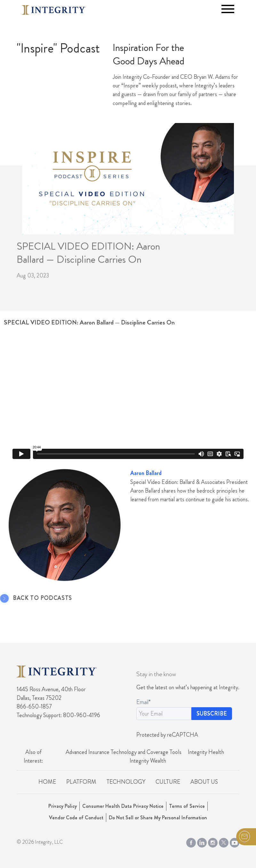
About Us (204, 782)
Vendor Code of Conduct (76, 818)
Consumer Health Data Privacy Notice (123, 806)
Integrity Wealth (148, 761)
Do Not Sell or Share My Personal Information (158, 818)
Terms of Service (187, 806)
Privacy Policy (63, 806)
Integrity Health (206, 752)
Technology (126, 782)
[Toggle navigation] (228, 9)
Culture (168, 782)
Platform (81, 782)
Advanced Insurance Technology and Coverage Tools (124, 752)
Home (47, 782)
